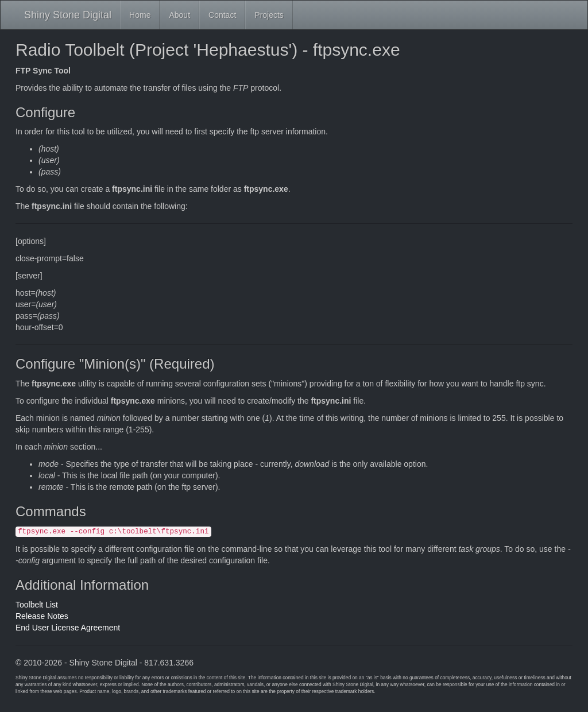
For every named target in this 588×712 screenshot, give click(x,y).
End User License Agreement (68, 628)
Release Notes (42, 616)
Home (140, 15)
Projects (269, 15)
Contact (222, 15)
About (179, 15)
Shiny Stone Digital (68, 15)
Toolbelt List (37, 605)
